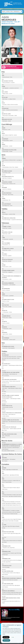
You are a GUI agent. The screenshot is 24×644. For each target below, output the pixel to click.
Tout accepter (6, 640)
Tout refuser (6, 637)
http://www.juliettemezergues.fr (13, 68)
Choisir (13, 637)
